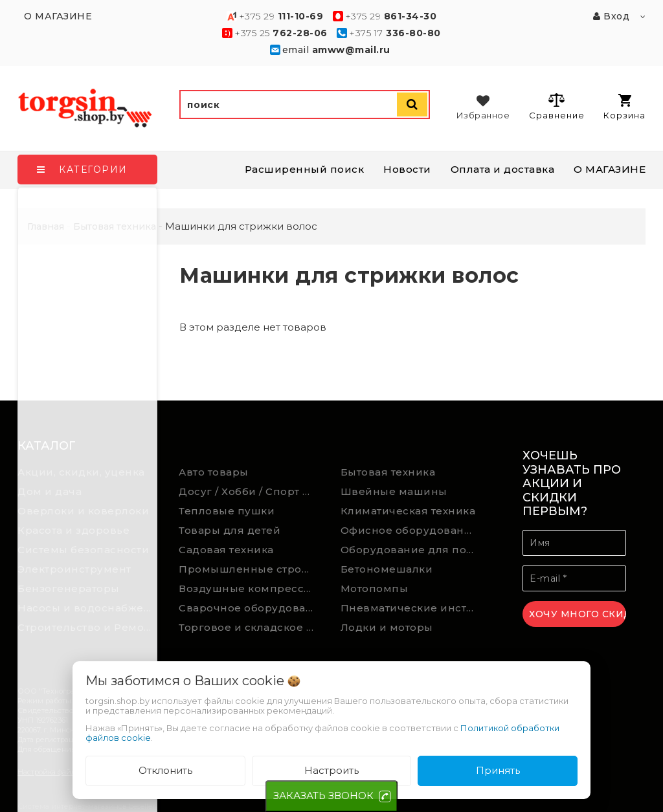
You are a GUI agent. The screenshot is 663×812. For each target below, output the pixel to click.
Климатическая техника (408, 511)
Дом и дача (50, 491)
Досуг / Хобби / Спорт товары (250, 491)
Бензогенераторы (69, 588)
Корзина (624, 107)
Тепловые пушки (227, 511)
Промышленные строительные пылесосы (250, 569)
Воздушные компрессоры (250, 588)
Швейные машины (394, 491)
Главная (46, 226)
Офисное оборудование (410, 530)
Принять (498, 770)
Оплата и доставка (503, 169)
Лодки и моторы (387, 627)
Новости (407, 169)
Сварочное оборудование (250, 608)
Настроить (331, 770)
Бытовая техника (388, 472)
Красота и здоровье (73, 530)
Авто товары (214, 472)
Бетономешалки (387, 569)
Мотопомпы (375, 588)
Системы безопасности (83, 550)
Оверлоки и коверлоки (83, 511)
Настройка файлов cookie (63, 772)
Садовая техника (226, 550)
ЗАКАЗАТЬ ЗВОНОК (323, 796)
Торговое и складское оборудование (250, 627)
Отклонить (165, 770)
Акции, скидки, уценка (81, 472)
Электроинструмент (74, 569)
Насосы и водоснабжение (89, 608)
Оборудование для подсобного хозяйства (412, 550)
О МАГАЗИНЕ (610, 169)
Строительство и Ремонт (87, 627)
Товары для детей (230, 530)
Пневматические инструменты (412, 608)
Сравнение (556, 106)
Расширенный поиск (305, 169)
